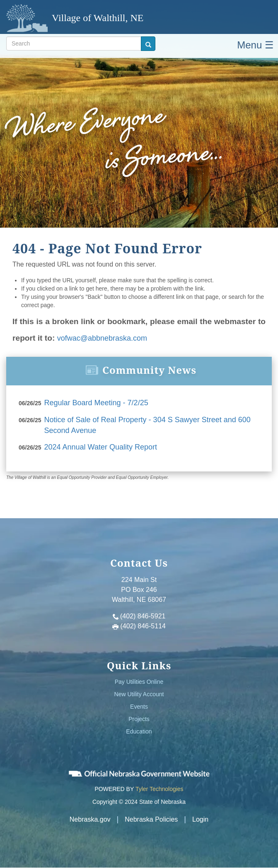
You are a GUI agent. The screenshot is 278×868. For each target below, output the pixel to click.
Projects (139, 719)
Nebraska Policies (151, 819)
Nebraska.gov (90, 819)
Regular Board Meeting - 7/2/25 (96, 403)
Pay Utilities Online (139, 682)
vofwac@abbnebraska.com (102, 338)
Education (139, 731)
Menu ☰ (255, 45)
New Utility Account (139, 694)
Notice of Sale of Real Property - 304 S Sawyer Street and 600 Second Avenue (147, 425)
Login (200, 819)
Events (139, 707)
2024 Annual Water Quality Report (101, 447)
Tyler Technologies (160, 789)
